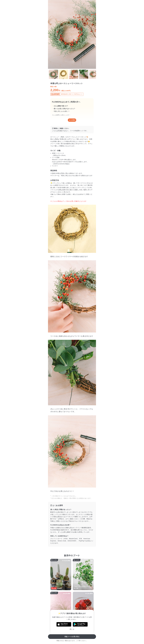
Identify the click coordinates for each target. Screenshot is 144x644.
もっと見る (72, 120)
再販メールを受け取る (72, 637)
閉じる (72, 629)
